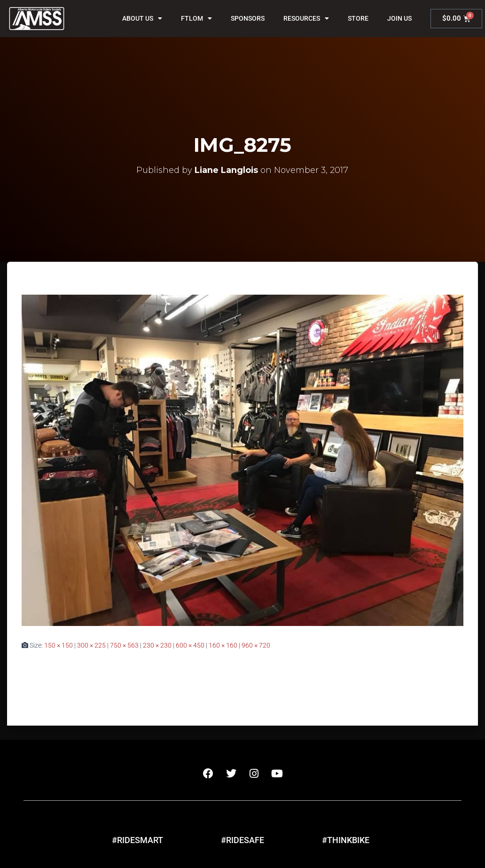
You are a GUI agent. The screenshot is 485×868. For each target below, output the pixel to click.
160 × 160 (223, 645)
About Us (142, 18)
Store (358, 18)
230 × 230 (157, 645)
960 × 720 (256, 645)
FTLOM (196, 18)
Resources (306, 18)
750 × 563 (124, 645)
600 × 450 (190, 645)
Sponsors (248, 18)
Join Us (399, 18)
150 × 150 (59, 645)
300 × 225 (91, 645)
